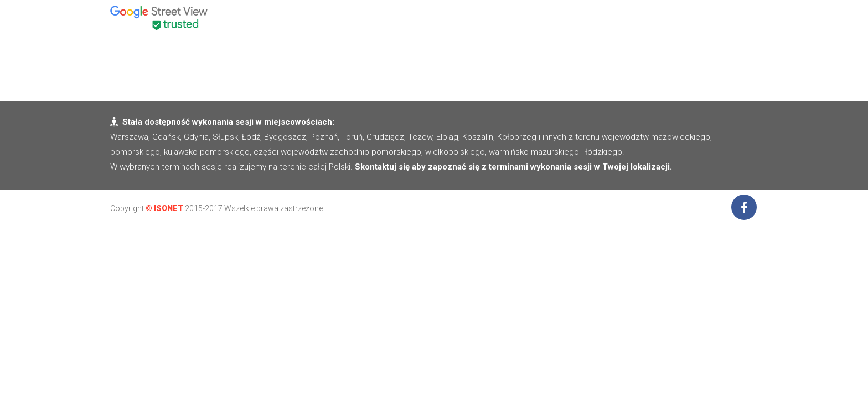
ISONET (169, 208)
